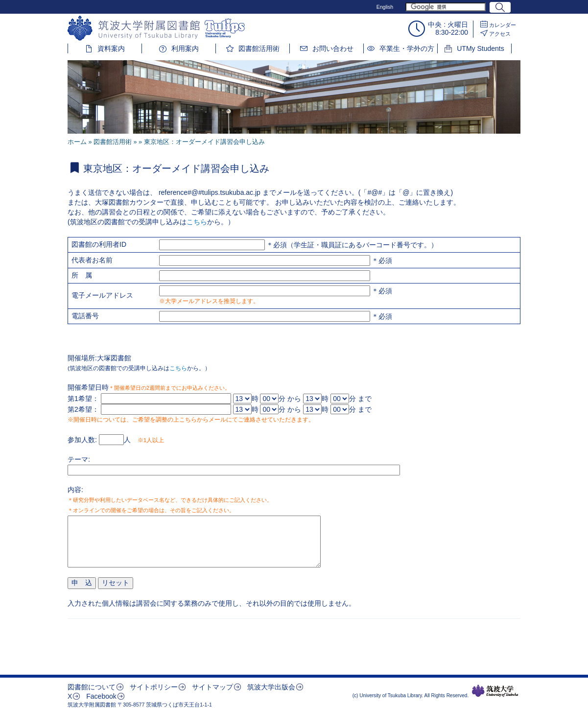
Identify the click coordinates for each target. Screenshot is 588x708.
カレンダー (503, 25)
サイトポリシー (154, 687)
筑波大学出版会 (271, 687)
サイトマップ (212, 687)
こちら (197, 222)
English (385, 7)
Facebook (101, 696)
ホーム (77, 142)
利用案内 (185, 48)
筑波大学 (495, 691)
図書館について (92, 687)
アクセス (500, 34)
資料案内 (111, 48)
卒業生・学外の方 (407, 48)
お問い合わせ (333, 48)
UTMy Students (480, 48)
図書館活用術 (259, 48)
